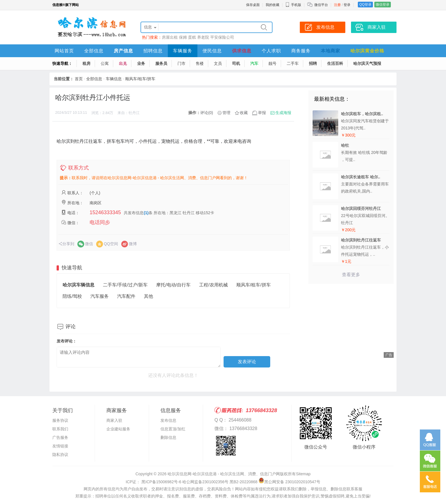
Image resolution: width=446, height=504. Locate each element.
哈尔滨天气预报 (367, 63)
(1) (146, 213)
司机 (236, 63)
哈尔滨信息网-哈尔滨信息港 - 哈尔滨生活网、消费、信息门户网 (224, 474)
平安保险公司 (222, 37)
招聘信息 (153, 51)
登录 (347, 5)
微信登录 (383, 5)
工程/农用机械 (213, 285)
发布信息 (168, 420)
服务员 (161, 63)
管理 (226, 113)
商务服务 (301, 51)
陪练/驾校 (72, 296)
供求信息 (242, 51)
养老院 (203, 37)
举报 (262, 113)
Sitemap (303, 474)
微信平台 (321, 5)
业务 (141, 63)
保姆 (183, 37)
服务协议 (60, 420)
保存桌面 (253, 5)
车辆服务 (183, 51)
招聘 (313, 63)
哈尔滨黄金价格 (367, 51)
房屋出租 (170, 37)
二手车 (293, 63)
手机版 (293, 5)
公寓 (105, 63)
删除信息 (168, 437)
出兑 (123, 63)
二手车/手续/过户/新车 (125, 285)
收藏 (244, 113)
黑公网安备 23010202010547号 (289, 482)
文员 (218, 63)
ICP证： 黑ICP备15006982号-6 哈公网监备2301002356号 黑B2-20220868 (192, 482)
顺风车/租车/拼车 (140, 79)
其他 (148, 296)
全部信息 (94, 51)
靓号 (272, 63)
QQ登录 (365, 5)
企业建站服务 (118, 429)
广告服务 (60, 437)
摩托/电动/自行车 (173, 285)
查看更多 (351, 275)
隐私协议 (60, 455)
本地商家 (331, 51)
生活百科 (335, 63)
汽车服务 (100, 296)
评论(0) (207, 113)
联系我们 (60, 429)
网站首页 (64, 51)
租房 (86, 63)
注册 (337, 5)
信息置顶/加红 (173, 429)
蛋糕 (192, 37)
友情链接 (60, 446)
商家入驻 (114, 420)
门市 (181, 63)
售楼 (200, 63)
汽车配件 (126, 296)
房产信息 (123, 51)
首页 (79, 79)
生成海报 (283, 113)
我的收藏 (272, 5)
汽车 (254, 63)
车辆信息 (114, 79)
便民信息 (212, 51)
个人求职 (271, 51)
